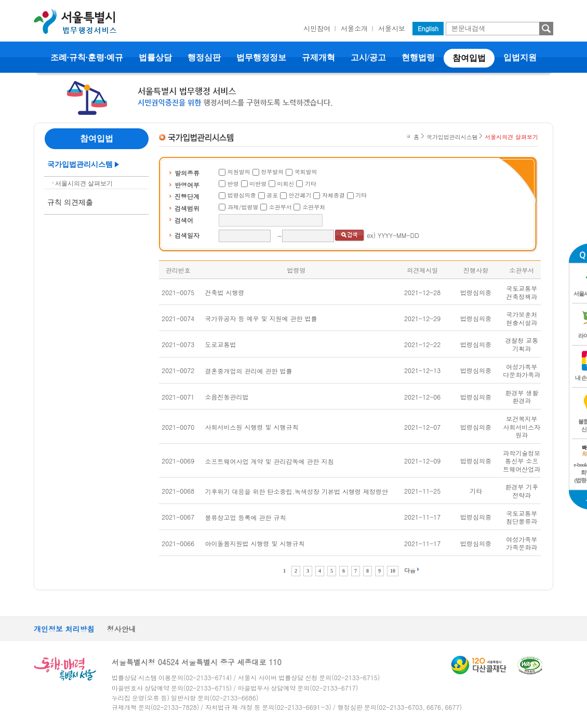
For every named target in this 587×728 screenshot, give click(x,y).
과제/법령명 (243, 207)
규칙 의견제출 (70, 202)
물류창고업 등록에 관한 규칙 (246, 517)
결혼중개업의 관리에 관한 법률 (249, 371)
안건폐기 (300, 195)
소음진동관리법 (227, 397)
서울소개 (354, 28)
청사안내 (122, 629)
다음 (410, 570)
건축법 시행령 (225, 292)
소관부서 (281, 207)
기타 (311, 184)
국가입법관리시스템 (80, 164)
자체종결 (333, 195)
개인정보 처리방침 (64, 629)
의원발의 (239, 172)
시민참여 (317, 28)
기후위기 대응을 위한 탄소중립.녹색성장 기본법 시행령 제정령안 (297, 491)
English (428, 28)
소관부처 (314, 207)
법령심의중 (242, 195)
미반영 (258, 184)
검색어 (184, 220)
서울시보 (392, 28)
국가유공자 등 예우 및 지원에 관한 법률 (261, 318)
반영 (233, 184)
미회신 (286, 184)
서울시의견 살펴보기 (84, 183)
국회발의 (306, 172)
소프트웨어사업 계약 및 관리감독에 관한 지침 (270, 461)
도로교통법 (221, 344)
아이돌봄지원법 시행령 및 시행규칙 (255, 543)
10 (393, 571)
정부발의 (272, 172)
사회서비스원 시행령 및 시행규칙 (252, 427)
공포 (272, 195)
